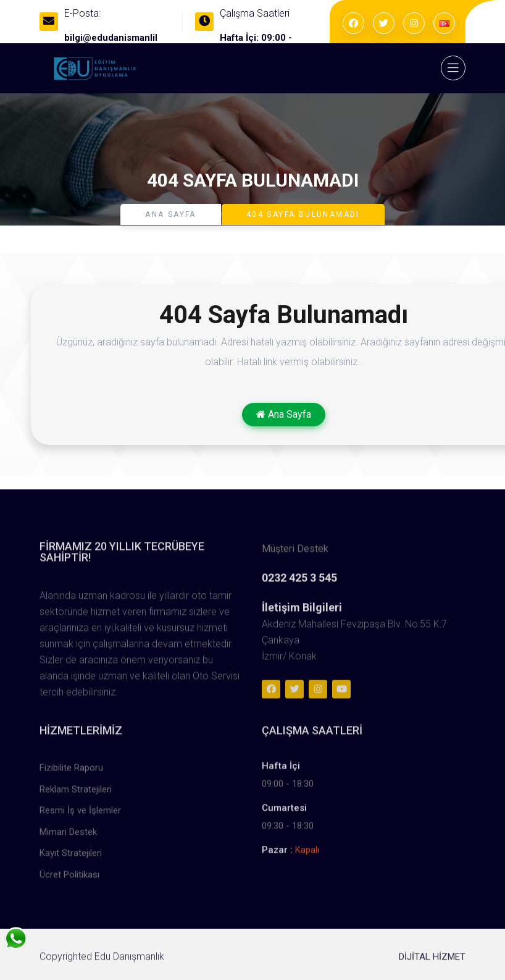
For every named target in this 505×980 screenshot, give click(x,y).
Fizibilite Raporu (71, 772)
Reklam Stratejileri (76, 793)
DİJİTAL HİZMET (432, 961)
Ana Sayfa (171, 214)
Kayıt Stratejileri (71, 858)
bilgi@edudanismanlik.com (123, 38)
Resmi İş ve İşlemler (80, 815)
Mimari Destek (68, 836)
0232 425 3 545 (299, 582)
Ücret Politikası (69, 879)
